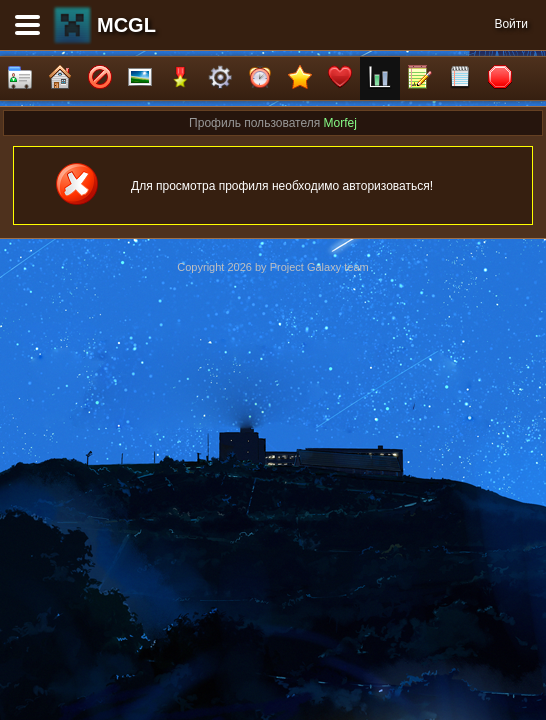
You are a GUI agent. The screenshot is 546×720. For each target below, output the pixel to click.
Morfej (340, 123)
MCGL (126, 25)
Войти (511, 24)
